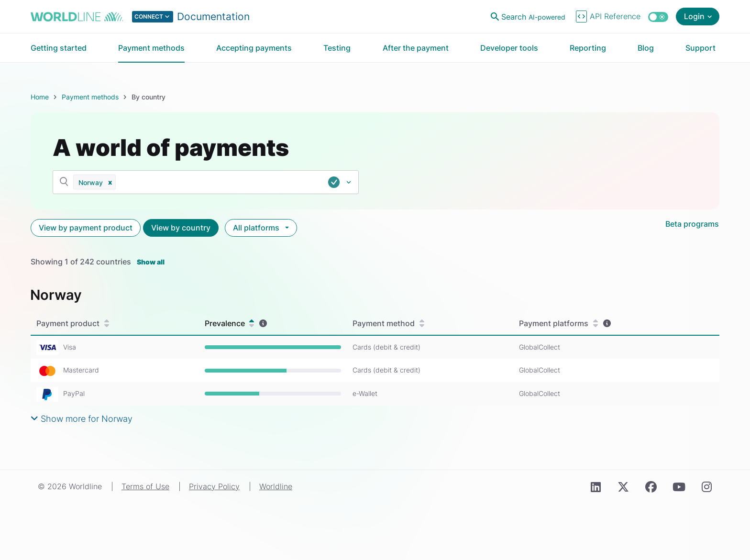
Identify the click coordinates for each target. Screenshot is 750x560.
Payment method (388, 324)
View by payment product (86, 228)
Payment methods (90, 97)
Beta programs (692, 224)
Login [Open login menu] (694, 16)
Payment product (73, 324)
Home (40, 97)
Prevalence (230, 324)
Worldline (276, 486)
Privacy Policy (214, 486)
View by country (181, 228)
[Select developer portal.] (191, 17)
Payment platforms (558, 324)
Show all (151, 262)
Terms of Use (145, 486)
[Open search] (529, 17)
